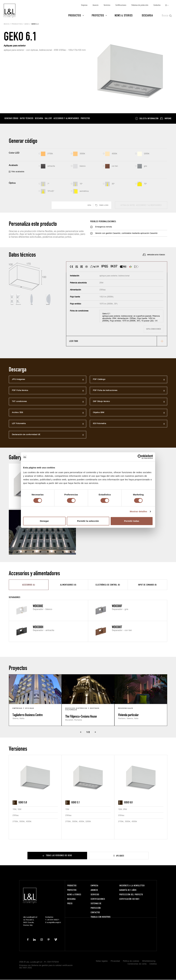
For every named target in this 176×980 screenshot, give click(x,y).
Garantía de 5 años (128, 890)
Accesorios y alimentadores (66, 119)
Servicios (107, 5)
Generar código (11, 119)
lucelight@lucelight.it (54, 923)
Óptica (12, 183)
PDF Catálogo (99, 380)
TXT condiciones (19, 402)
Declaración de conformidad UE (26, 435)
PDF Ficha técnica (20, 391)
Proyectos (98, 15)
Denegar (44, 521)
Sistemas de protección (140, 5)
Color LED (14, 153)
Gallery (48, 119)
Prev (81, 732)
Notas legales (102, 961)
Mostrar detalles (138, 511)
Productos (75, 15)
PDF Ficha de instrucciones (105, 391)
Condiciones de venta (137, 964)
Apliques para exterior (15, 46)
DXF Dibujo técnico (101, 402)
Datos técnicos (27, 119)
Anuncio (96, 5)
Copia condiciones (154, 329)
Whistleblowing (149, 961)
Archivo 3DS (17, 413)
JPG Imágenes (18, 380)
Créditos (153, 964)
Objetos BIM (99, 413)
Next (95, 732)
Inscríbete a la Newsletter (132, 886)
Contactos (157, 5)
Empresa (84, 5)
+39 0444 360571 (53, 920)
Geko (27, 24)
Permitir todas (132, 521)
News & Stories (124, 15)
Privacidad (115, 961)
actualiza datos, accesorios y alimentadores (141, 205)
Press (70, 904)
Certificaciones (121, 5)
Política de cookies (131, 961)
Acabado (13, 166)
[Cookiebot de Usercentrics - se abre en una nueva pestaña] (140, 457)
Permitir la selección (88, 521)
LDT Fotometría (19, 424)
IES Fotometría (99, 424)
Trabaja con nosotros (101, 917)
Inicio (6, 24)
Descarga (147, 15)
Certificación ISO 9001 (129, 899)
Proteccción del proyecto (131, 895)
